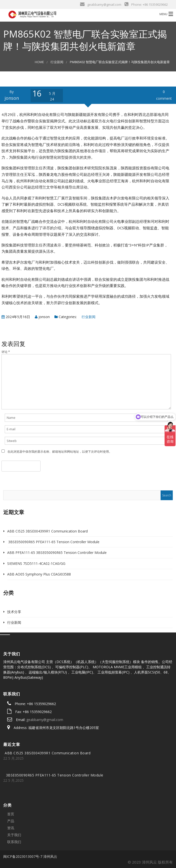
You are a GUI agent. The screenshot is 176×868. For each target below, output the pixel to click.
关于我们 (14, 835)
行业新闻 (57, 62)
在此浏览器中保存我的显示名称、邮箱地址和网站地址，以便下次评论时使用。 (60, 452)
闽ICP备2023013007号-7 (23, 856)
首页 (11, 814)
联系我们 (14, 842)
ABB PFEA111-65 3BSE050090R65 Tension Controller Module (57, 553)
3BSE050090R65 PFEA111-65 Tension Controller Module (53, 542)
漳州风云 (50, 856)
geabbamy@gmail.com (45, 720)
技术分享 (14, 612)
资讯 (11, 828)
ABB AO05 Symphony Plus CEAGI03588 (39, 574)
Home (39, 62)
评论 (6, 352)
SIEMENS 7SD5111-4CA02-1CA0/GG (36, 563)
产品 (11, 821)
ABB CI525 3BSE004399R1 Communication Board (47, 531)
